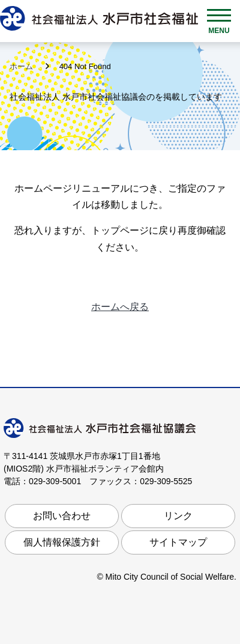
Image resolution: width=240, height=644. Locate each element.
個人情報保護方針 (62, 542)
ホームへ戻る (120, 307)
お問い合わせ (62, 516)
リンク (178, 516)
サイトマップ (178, 542)
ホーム (22, 66)
